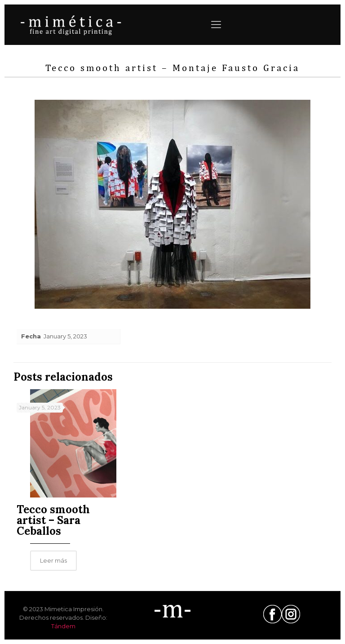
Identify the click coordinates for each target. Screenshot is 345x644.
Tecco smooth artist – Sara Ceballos (53, 520)
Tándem (63, 626)
